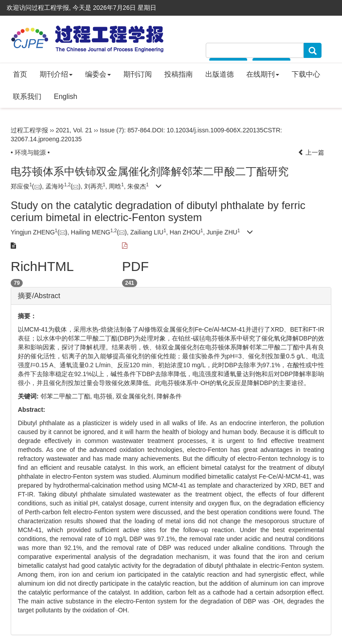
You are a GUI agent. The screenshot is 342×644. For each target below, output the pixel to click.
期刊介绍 (56, 74)
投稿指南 (179, 74)
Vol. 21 (83, 130)
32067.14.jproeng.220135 (46, 139)
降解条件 (169, 396)
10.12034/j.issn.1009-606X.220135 (215, 130)
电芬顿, (105, 396)
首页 (20, 74)
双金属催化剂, (136, 396)
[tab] (171, 296)
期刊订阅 (138, 74)
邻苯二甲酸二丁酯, (67, 396)
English (65, 96)
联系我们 (27, 96)
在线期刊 (263, 74)
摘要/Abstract (39, 296)
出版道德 (220, 74)
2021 (63, 130)
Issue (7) (112, 130)
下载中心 (306, 74)
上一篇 (311, 152)
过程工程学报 (29, 130)
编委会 (98, 74)
